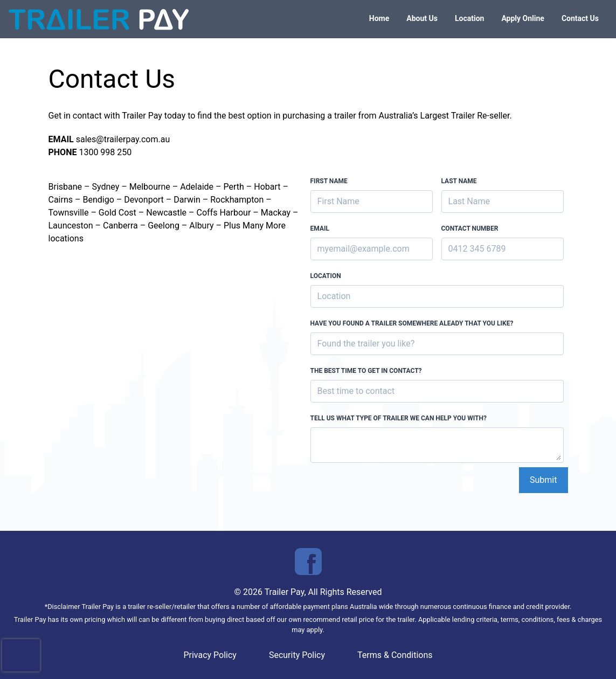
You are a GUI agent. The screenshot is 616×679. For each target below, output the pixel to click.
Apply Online (523, 18)
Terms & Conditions (395, 655)
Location (469, 18)
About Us (422, 18)
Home (379, 18)
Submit (543, 480)
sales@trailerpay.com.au (123, 139)
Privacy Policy (210, 655)
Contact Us (580, 18)
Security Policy (297, 655)
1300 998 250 (105, 152)
